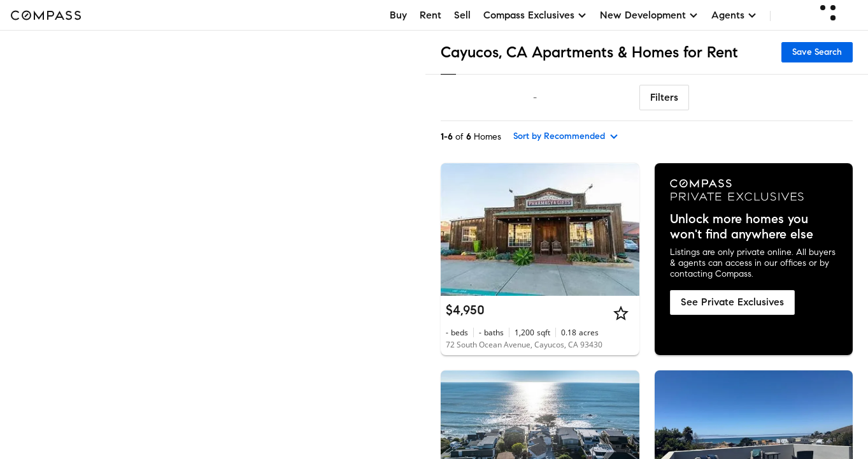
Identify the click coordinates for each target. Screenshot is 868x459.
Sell (462, 15)
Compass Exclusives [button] (535, 15)
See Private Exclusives (732, 302)
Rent (430, 15)
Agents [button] (734, 15)
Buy (398, 15)
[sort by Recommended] (566, 136)
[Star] (621, 313)
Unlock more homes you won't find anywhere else (742, 227)
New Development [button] (649, 15)
